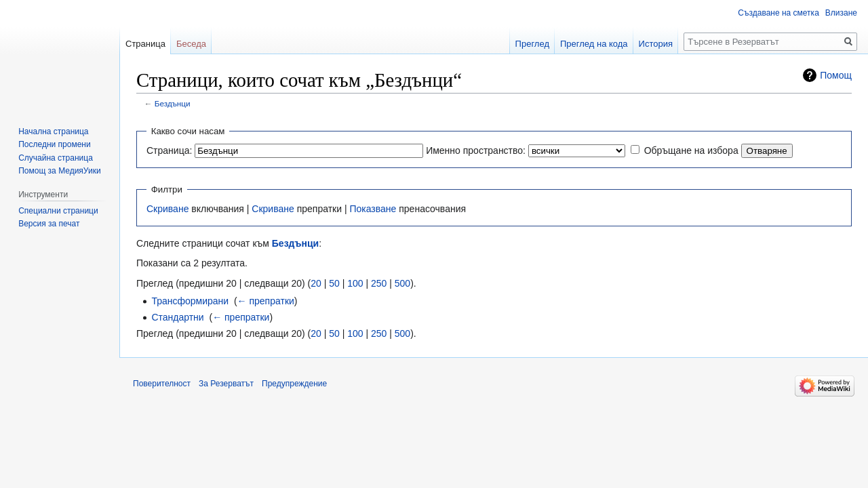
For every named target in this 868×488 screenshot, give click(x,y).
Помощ (836, 75)
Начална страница (53, 131)
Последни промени (54, 144)
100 (355, 283)
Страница (145, 44)
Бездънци (173, 103)
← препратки (266, 301)
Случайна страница (56, 158)
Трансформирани (190, 301)
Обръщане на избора (691, 150)
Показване (373, 209)
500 (402, 283)
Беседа (191, 44)
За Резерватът (226, 384)
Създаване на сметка (778, 13)
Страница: (169, 150)
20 (316, 283)
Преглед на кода (594, 44)
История (656, 44)
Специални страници (58, 211)
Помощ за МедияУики (59, 171)
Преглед (532, 44)
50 (334, 283)
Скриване (167, 209)
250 (379, 283)
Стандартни (177, 317)
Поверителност (162, 384)
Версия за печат (49, 224)
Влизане (841, 13)
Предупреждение (294, 384)
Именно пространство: (476, 150)
